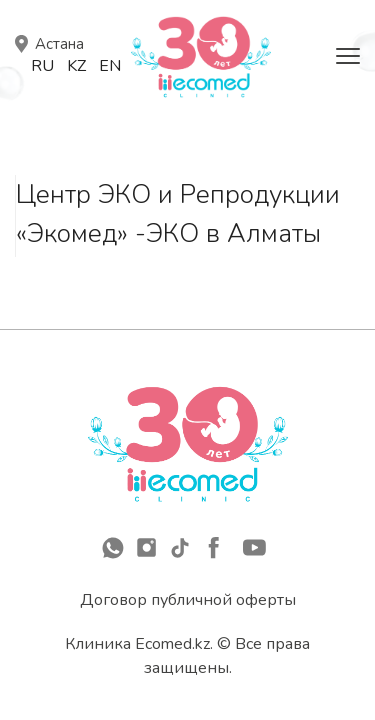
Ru (42, 66)
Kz (76, 66)
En (110, 66)
